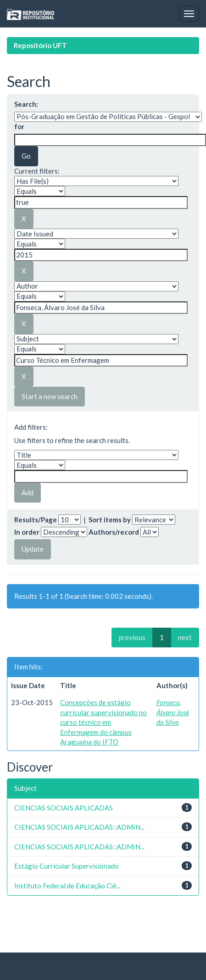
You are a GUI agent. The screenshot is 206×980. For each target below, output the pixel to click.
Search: (26, 104)
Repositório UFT (40, 45)
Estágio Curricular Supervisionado (67, 866)
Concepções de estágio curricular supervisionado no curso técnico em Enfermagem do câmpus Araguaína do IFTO (103, 722)
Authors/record (114, 532)
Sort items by (110, 520)
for (19, 126)
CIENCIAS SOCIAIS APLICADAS (64, 808)
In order (27, 532)
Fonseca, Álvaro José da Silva (173, 712)
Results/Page (36, 520)
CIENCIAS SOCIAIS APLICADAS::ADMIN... (79, 827)
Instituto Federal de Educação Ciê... (67, 886)
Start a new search (50, 396)
